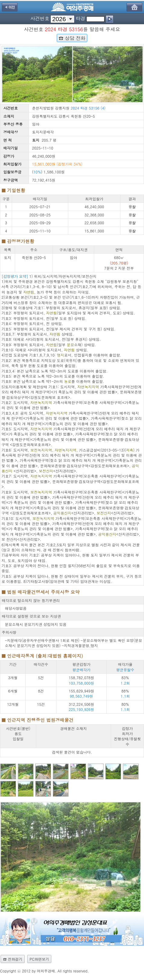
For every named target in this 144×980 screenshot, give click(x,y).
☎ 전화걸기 (13, 959)
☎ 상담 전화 (72, 38)
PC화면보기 (39, 959)
